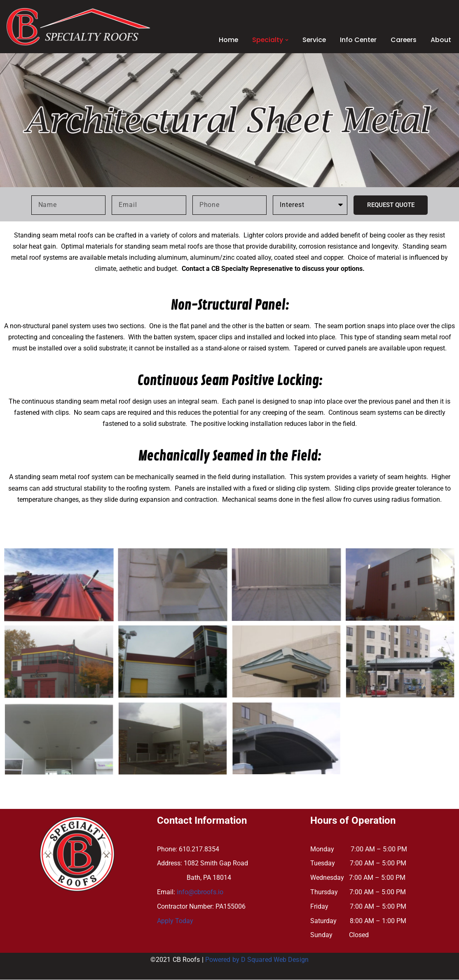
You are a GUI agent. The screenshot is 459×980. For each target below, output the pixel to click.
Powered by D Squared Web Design (257, 960)
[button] (284, 40)
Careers (403, 40)
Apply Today (175, 921)
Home (225, 40)
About (441, 40)
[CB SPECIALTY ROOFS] (78, 27)
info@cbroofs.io (200, 892)
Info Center (357, 40)
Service (312, 40)
